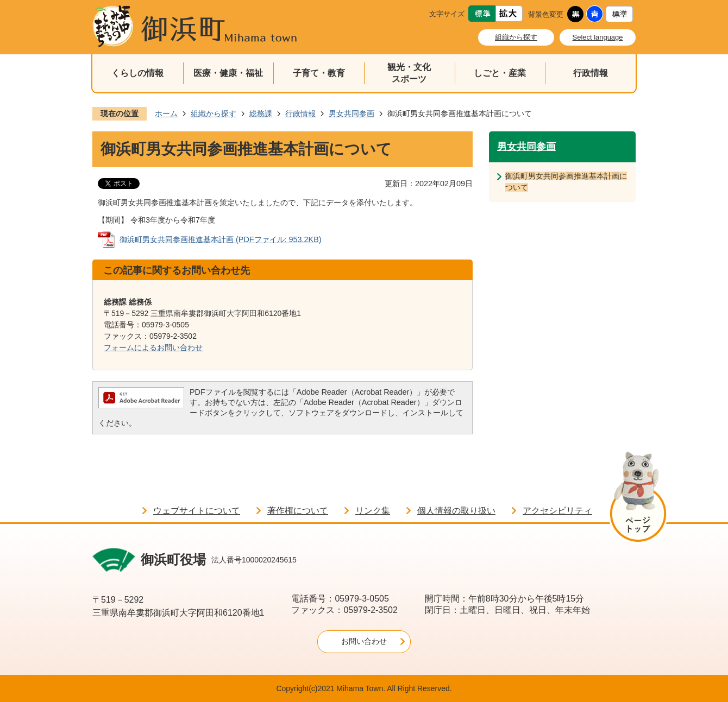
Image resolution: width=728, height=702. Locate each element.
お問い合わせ (364, 641)
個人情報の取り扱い (456, 511)
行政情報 (591, 73)
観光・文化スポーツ (409, 73)
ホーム (166, 113)
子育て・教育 (319, 73)
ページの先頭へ (638, 499)
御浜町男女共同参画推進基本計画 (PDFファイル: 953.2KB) (221, 239)
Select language (598, 37)
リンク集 (373, 511)
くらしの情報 (137, 73)
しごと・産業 (500, 73)
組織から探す (516, 37)
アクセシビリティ (557, 511)
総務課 (261, 113)
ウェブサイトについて (197, 511)
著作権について (298, 511)
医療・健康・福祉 (228, 73)
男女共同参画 (352, 113)
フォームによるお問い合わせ (153, 347)
